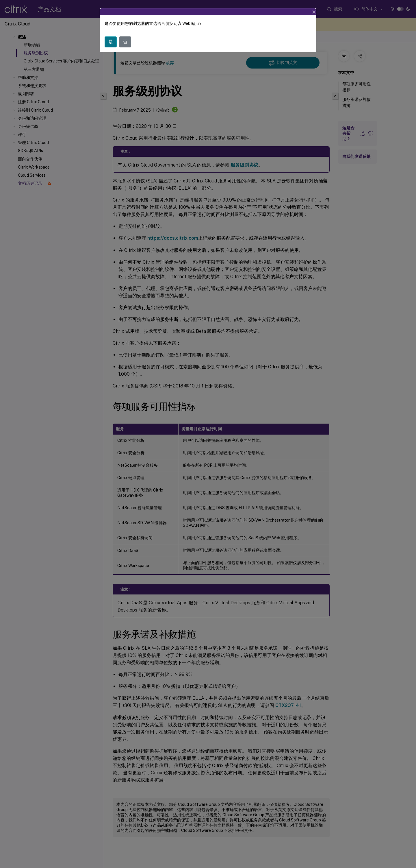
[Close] (314, 12)
